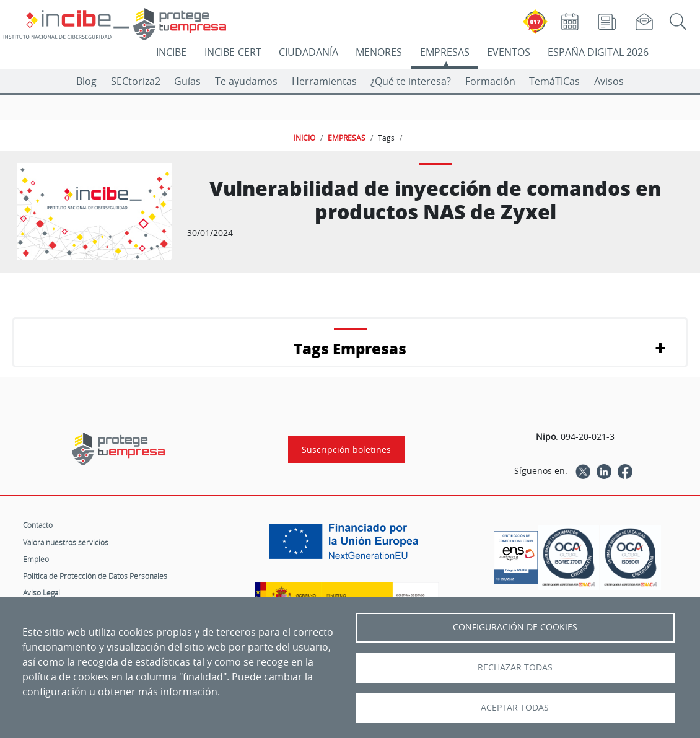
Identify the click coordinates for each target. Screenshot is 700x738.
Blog (86, 81)
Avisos (609, 81)
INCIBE (171, 52)
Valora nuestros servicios (66, 542)
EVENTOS (509, 52)
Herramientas (324, 81)
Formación (490, 81)
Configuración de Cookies (515, 627)
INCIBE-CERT (233, 52)
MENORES (379, 52)
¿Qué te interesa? (411, 81)
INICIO (304, 138)
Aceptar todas (515, 708)
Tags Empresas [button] (350, 349)
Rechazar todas (515, 667)
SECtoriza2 (136, 81)
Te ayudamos (246, 81)
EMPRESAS (445, 52)
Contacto (38, 525)
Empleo (36, 559)
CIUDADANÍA (308, 52)
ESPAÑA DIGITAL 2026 (598, 52)
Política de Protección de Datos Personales (95, 576)
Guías (187, 81)
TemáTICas (554, 81)
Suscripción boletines (346, 450)
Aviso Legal (42, 592)
